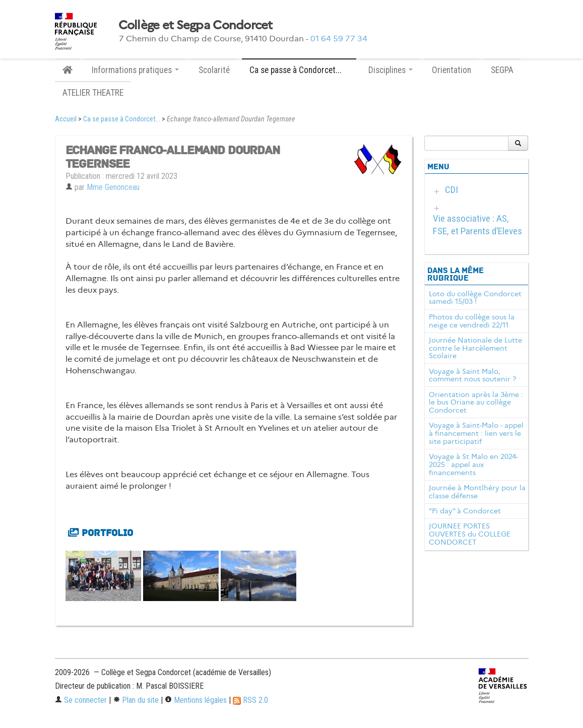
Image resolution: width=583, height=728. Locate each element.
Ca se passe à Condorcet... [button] (299, 70)
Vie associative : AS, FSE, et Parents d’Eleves (477, 225)
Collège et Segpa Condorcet (196, 25)
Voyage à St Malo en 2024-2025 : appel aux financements (473, 465)
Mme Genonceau (113, 187)
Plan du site (136, 700)
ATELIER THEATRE (93, 93)
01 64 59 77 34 (339, 39)
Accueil (66, 119)
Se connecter (81, 700)
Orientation (451, 70)
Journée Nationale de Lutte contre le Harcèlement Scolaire (475, 348)
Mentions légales (196, 700)
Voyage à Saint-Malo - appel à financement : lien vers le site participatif (476, 433)
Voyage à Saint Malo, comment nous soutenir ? (472, 375)
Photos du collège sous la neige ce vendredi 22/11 (472, 321)
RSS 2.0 (250, 700)
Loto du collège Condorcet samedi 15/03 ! (475, 298)
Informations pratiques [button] (135, 70)
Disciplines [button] (391, 70)
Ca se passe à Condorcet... (122, 119)
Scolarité (214, 70)
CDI (451, 190)
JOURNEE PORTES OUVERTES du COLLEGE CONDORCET (470, 534)
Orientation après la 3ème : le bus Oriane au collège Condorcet (476, 403)
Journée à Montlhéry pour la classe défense (477, 492)
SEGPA (502, 70)
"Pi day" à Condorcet (465, 511)
